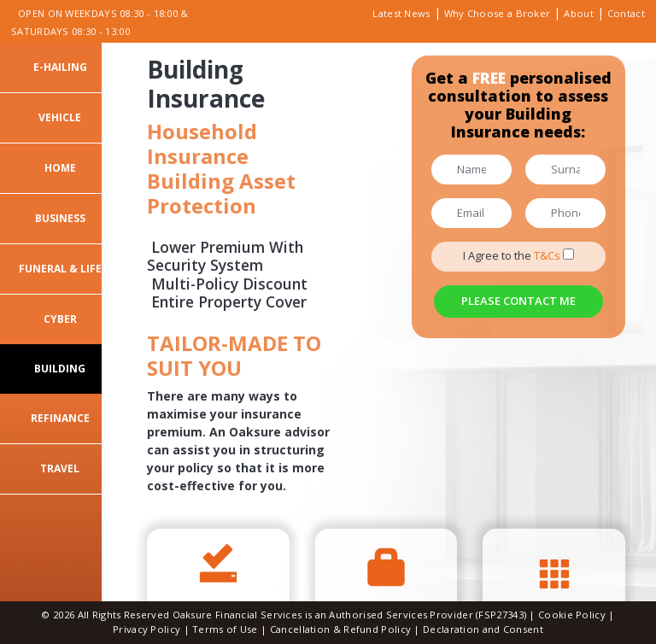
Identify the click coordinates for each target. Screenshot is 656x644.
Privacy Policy (146, 629)
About (579, 13)
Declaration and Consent (483, 629)
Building (60, 369)
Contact (626, 13)
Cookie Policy (573, 615)
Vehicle (60, 117)
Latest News (401, 13)
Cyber (60, 319)
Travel (60, 468)
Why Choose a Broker (498, 13)
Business (60, 218)
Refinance (60, 418)
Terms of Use (225, 629)
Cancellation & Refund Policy (340, 629)
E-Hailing (60, 67)
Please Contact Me (518, 301)
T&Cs (547, 255)
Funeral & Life (60, 269)
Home (60, 168)
